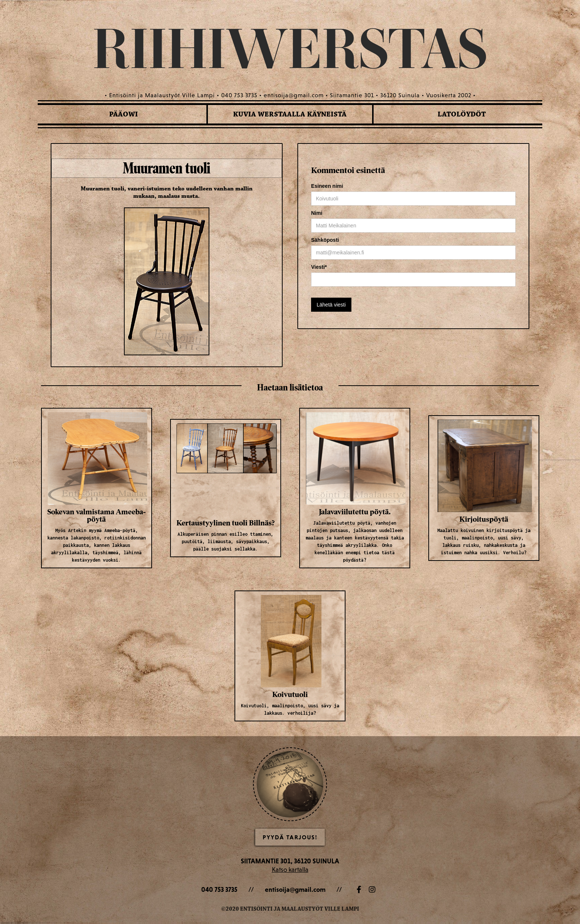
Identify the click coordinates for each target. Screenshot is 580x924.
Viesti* (319, 267)
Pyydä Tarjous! (290, 837)
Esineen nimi (327, 186)
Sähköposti (325, 240)
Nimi (317, 213)
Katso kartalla (290, 869)
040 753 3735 (219, 889)
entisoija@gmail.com (295, 889)
